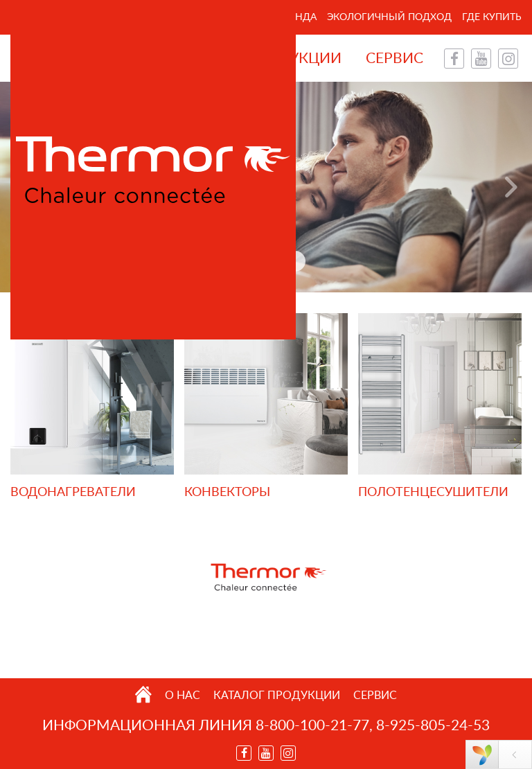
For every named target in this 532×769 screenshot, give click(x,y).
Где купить (492, 17)
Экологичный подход (389, 17)
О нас (183, 696)
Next (511, 187)
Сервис (394, 59)
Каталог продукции (277, 696)
